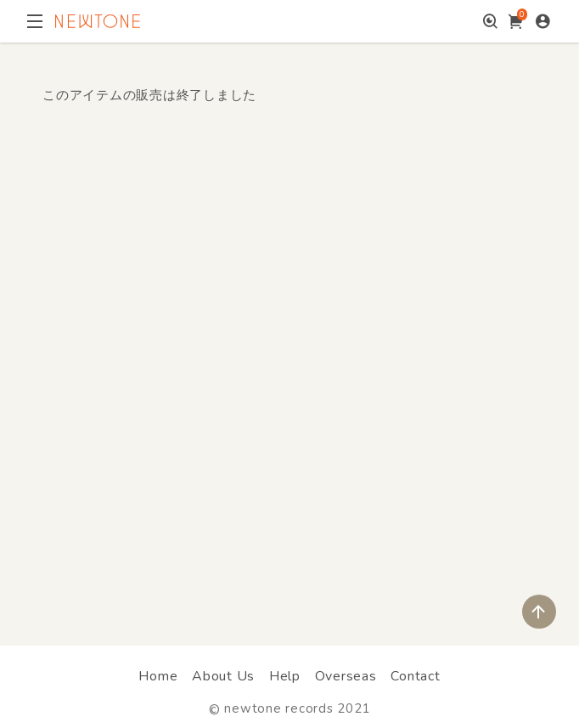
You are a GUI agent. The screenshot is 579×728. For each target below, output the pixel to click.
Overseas (346, 676)
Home (158, 676)
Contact (415, 676)
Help (285, 676)
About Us (223, 676)
